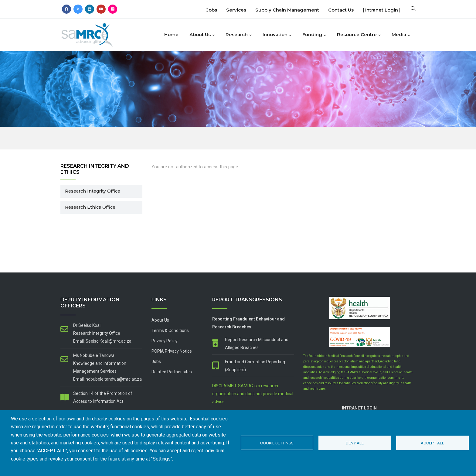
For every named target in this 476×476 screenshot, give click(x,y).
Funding (314, 35)
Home (171, 34)
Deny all (355, 443)
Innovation (277, 35)
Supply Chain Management (287, 10)
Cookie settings (277, 443)
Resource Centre (359, 35)
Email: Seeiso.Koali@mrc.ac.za (102, 341)
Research (239, 35)
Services (236, 10)
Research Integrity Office (93, 191)
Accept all (432, 443)
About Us (202, 35)
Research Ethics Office (90, 207)
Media (401, 35)
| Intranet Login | (382, 10)
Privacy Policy (165, 341)
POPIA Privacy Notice (172, 351)
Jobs (212, 10)
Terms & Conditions (170, 330)
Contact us (341, 10)
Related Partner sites (172, 372)
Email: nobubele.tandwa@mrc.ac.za (107, 379)
